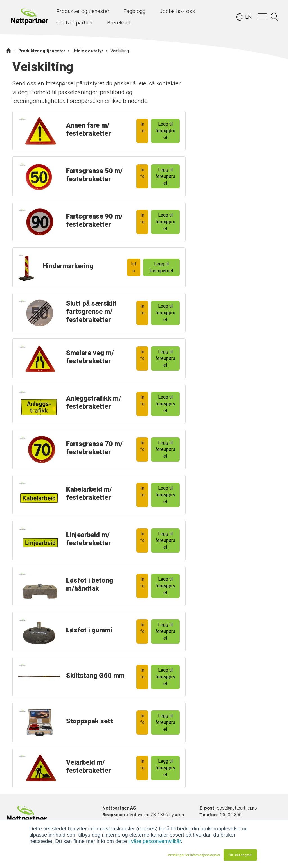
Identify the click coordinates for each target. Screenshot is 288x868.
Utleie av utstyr (88, 51)
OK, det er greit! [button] (240, 855)
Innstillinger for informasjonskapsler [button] (194, 855)
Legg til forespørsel (165, 131)
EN (248, 17)
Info (142, 128)
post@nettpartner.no (237, 808)
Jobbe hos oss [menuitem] (177, 11)
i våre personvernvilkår (155, 841)
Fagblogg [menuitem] (134, 11)
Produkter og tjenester (42, 51)
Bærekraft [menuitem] (119, 23)
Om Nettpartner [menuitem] (75, 23)
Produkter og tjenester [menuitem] (83, 11)
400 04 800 (230, 815)
